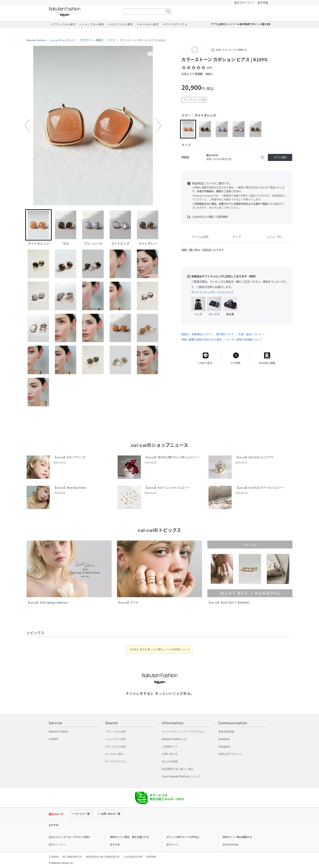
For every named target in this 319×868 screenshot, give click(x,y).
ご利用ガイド (170, 747)
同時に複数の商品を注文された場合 (202, 340)
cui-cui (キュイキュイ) (62, 40)
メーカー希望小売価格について (244, 340)
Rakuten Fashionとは (174, 739)
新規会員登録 (226, 732)
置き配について (225, 334)
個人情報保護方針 (72, 857)
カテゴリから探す (116, 747)
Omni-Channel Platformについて (181, 777)
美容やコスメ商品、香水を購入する (129, 837)
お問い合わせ (170, 754)
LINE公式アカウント (230, 754)
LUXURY (54, 739)
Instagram (224, 747)
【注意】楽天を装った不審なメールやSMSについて (160, 649)
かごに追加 (280, 157)
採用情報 (151, 857)
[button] (27, 126)
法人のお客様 (170, 761)
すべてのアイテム (116, 761)
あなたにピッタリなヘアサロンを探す (69, 837)
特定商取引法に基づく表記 (178, 769)
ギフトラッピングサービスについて (212, 292)
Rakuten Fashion (83, 12)
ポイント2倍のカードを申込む (183, 837)
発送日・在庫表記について (197, 334)
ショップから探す (116, 739)
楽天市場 (263, 3)
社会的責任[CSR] (133, 857)
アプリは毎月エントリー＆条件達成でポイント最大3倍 (240, 24)
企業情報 (54, 857)
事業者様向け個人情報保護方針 (103, 857)
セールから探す (115, 754)
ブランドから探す (116, 732)
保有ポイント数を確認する (237, 837)
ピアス (112, 40)
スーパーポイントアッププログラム (183, 732)
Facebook (224, 739)
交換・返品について (250, 334)
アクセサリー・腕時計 (91, 40)
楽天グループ (242, 3)
